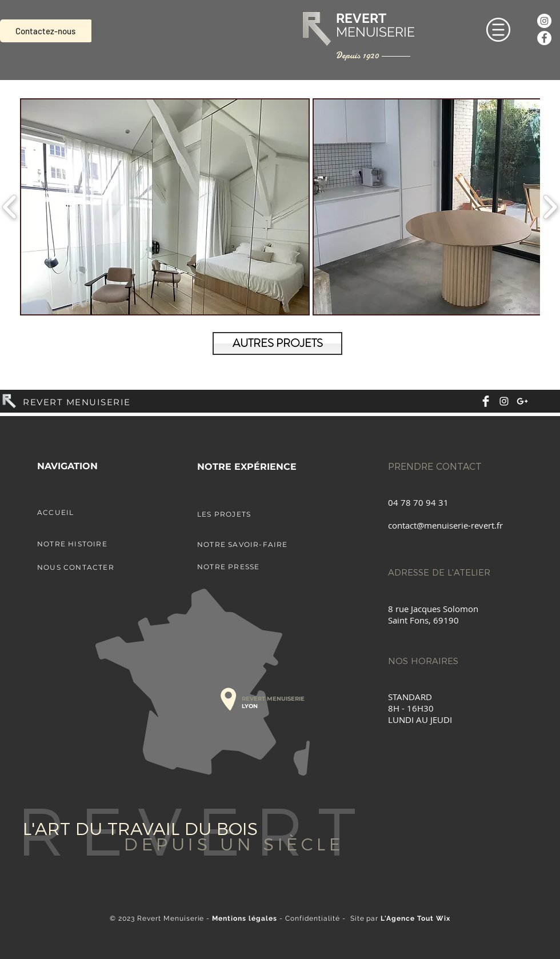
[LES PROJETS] (257, 514)
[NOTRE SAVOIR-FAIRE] (257, 544)
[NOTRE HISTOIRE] (97, 544)
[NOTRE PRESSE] (257, 566)
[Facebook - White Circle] (544, 38)
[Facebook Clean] (486, 401)
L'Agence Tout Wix (415, 918)
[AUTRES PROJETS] (277, 343)
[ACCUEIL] (97, 512)
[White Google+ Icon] (522, 401)
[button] (498, 29)
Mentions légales (245, 918)
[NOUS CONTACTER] (97, 567)
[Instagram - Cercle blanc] (544, 21)
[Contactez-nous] (46, 31)
